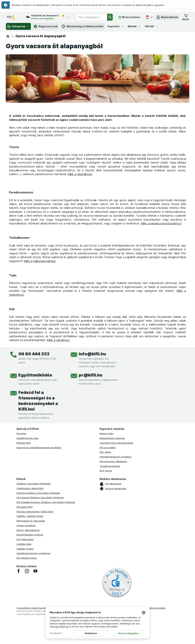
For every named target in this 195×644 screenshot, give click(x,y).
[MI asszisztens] (129, 17)
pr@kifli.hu (91, 375)
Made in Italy (107, 433)
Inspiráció (116, 26)
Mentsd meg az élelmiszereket (83, 26)
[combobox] (92, 17)
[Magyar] (149, 17)
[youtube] (35, 571)
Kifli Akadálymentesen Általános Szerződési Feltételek (46, 502)
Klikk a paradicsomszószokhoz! (161, 223)
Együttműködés (35, 375)
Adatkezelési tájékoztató (30, 488)
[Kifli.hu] (8, 36)
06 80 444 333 (34, 354)
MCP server (106, 471)
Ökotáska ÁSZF (25, 507)
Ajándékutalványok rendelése (116, 457)
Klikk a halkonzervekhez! (40, 261)
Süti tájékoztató (25, 539)
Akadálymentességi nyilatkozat (33, 553)
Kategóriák (18, 26)
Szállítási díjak (24, 544)
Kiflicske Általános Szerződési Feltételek (38, 493)
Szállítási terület (25, 549)
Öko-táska (105, 452)
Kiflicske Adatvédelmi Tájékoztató (35, 512)
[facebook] (19, 571)
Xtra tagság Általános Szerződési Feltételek (40, 497)
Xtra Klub (21, 433)
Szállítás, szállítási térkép (30, 516)
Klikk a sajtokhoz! (58, 340)
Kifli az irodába (108, 448)
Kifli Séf (152, 26)
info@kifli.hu (92, 354)
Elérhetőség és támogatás (31, 521)
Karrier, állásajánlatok (28, 530)
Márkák (134, 26)
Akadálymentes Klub (27, 438)
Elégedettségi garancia (112, 438)
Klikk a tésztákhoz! (80, 174)
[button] (167, 17)
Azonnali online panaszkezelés (116, 443)
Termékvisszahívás (110, 466)
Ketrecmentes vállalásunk (113, 461)
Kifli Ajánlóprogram (27, 558)
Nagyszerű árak (46, 26)
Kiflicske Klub (24, 443)
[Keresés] (110, 17)
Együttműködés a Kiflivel (30, 535)
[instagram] (27, 571)
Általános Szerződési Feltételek (33, 484)
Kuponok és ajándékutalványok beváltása (39, 448)
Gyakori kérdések (26, 525)
